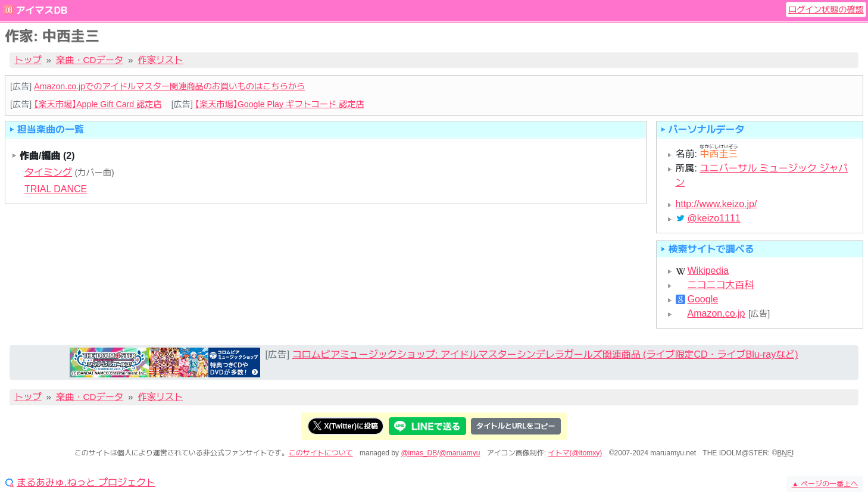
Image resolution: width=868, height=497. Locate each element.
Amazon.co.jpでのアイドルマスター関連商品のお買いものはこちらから (169, 86)
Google (703, 299)
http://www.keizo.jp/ (716, 204)
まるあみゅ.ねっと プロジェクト (86, 483)
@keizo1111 (714, 218)
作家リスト (161, 60)
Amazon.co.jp (716, 314)
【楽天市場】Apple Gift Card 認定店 (98, 104)
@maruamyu (460, 453)
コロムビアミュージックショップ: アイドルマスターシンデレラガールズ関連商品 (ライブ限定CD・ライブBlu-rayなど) (545, 354)
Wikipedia (708, 271)
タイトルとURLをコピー (516, 426)
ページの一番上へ (825, 484)
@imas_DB (419, 453)
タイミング (48, 172)
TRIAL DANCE (56, 189)
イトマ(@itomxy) (575, 453)
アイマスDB (41, 10)
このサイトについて (321, 453)
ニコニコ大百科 (721, 285)
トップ (28, 60)
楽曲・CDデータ (90, 60)
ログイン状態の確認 (826, 10)
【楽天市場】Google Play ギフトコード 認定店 (280, 104)
